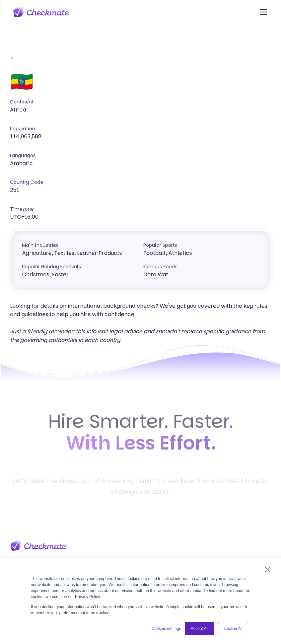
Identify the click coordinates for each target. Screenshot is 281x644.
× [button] (267, 569)
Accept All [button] (199, 629)
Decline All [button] (233, 629)
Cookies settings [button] (166, 629)
